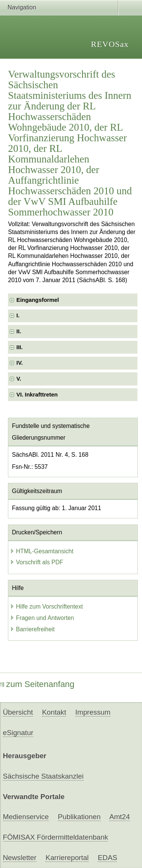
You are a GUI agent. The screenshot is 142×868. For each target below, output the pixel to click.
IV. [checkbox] (20, 363)
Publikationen (79, 817)
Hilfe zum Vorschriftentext (46, 607)
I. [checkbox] (18, 315)
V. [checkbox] (19, 379)
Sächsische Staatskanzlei (43, 776)
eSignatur (18, 733)
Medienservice (26, 817)
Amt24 (120, 817)
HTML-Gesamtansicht (42, 551)
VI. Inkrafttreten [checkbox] (37, 395)
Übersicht (18, 712)
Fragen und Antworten (42, 618)
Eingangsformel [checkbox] (37, 300)
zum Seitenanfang (37, 684)
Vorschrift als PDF (37, 562)
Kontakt (54, 712)
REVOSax (110, 44)
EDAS (107, 858)
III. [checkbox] (20, 347)
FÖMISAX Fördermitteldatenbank (56, 837)
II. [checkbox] (19, 331)
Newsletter (20, 858)
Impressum (93, 712)
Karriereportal (67, 858)
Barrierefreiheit (32, 629)
